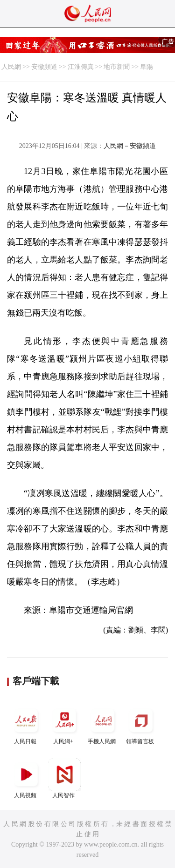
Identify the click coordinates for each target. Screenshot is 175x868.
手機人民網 (103, 724)
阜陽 (147, 67)
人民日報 (26, 724)
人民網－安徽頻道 (130, 146)
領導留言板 (141, 724)
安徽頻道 (44, 67)
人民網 (11, 67)
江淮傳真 (81, 67)
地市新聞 (117, 67)
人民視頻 (26, 778)
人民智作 (64, 778)
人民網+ (64, 724)
